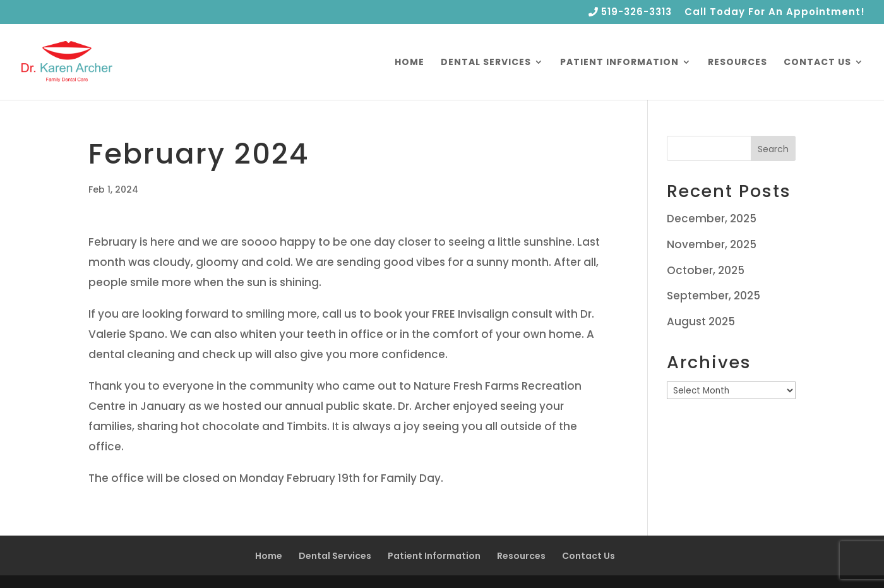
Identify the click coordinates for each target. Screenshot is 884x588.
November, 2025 (712, 244)
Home (409, 63)
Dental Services (486, 63)
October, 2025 (706, 270)
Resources (738, 63)
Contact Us (817, 63)
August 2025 (701, 321)
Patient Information (619, 63)
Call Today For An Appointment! (775, 13)
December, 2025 (712, 219)
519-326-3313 (630, 13)
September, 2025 (714, 296)
